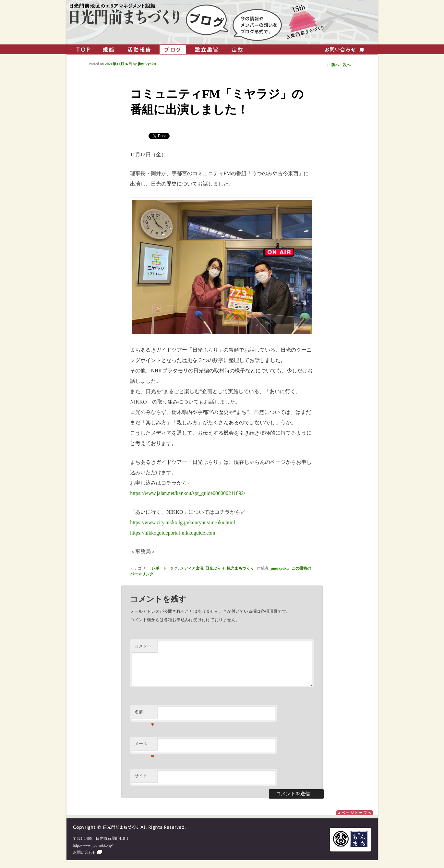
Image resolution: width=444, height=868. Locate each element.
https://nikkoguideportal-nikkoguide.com (173, 533)
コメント (143, 646)
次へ (349, 65)
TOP (83, 50)
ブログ (173, 50)
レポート (159, 568)
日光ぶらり (215, 568)
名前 (144, 722)
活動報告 (139, 50)
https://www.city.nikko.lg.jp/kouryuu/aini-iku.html (183, 522)
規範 (108, 50)
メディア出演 (192, 568)
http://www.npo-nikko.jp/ (93, 853)
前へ (333, 65)
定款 (237, 50)
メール (144, 753)
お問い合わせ (344, 50)
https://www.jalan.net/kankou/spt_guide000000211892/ (188, 493)
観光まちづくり (240, 568)
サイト (141, 784)
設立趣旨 (206, 50)
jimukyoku (280, 568)
